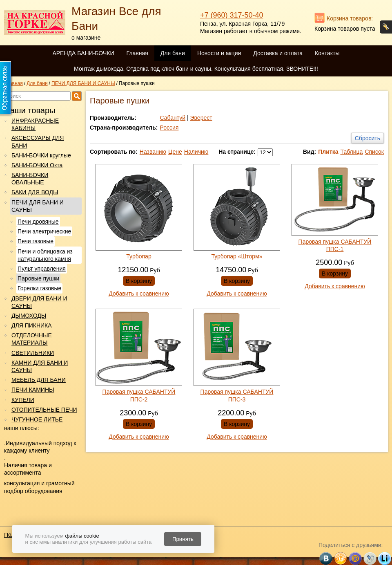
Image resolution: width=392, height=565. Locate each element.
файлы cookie (82, 536)
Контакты (327, 53)
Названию (153, 152)
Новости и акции (219, 53)
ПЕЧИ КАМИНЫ (33, 390)
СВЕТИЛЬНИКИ (33, 353)
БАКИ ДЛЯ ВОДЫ (35, 192)
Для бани (173, 53)
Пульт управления (42, 269)
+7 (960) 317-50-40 (232, 15)
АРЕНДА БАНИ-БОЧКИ (83, 53)
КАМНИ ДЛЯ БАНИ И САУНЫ (40, 366)
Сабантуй (173, 118)
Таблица (351, 152)
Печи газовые (36, 241)
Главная (137, 53)
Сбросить (367, 138)
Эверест (201, 118)
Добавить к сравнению (139, 294)
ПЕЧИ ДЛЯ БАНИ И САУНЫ (38, 206)
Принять (183, 539)
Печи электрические (44, 231)
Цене (175, 152)
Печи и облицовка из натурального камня (45, 255)
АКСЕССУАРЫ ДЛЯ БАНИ (38, 141)
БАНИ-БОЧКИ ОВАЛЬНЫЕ (30, 179)
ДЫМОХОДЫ (29, 316)
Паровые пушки (38, 278)
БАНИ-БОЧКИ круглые (41, 155)
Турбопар (139, 256)
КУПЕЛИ (23, 400)
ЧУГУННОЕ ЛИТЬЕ (37, 419)
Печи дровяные (38, 222)
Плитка (328, 152)
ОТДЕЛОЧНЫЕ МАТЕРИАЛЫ (32, 339)
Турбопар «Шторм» (237, 256)
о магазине (86, 38)
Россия (169, 128)
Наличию (196, 152)
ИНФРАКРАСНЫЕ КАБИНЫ (35, 124)
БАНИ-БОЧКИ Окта (37, 165)
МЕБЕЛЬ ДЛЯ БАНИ (39, 380)
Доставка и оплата (278, 53)
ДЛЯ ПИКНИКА (32, 325)
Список (374, 152)
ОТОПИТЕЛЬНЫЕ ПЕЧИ (44, 410)
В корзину (139, 281)
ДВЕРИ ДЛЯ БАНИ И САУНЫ (39, 302)
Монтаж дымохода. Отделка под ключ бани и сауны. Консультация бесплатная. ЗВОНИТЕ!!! (196, 69)
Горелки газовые (39, 288)
